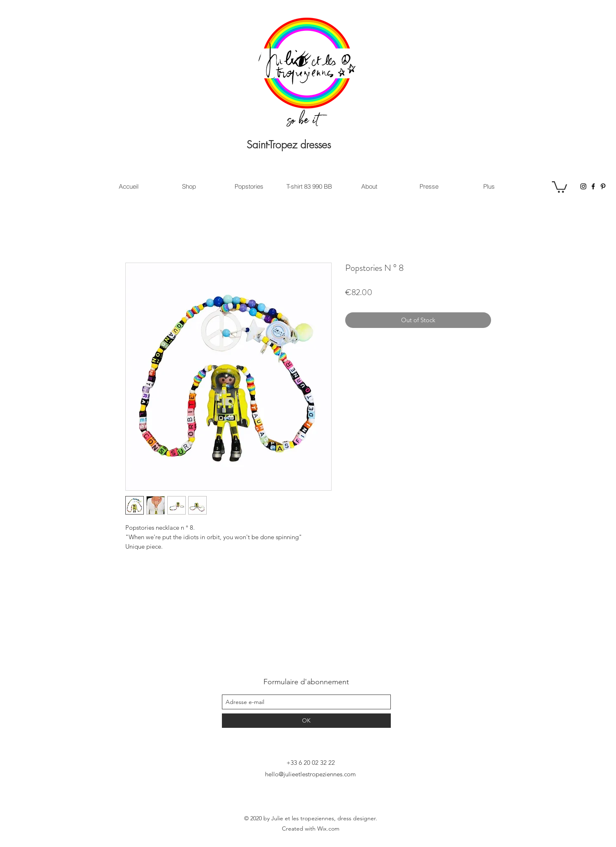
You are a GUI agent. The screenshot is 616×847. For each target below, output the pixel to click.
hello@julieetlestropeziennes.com (310, 774)
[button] (559, 186)
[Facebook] (593, 186)
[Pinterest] (603, 186)
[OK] (306, 721)
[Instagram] (583, 186)
